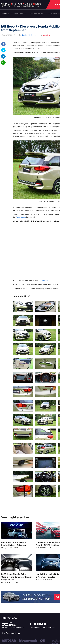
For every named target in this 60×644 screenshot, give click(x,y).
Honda (36, 35)
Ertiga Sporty (21, 217)
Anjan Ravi (45, 35)
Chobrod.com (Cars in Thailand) (42, 628)
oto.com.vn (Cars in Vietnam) (13, 628)
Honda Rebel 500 (20, 14)
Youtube (45, 280)
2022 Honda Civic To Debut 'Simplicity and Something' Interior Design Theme (16, 577)
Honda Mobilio (27, 35)
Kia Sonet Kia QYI (37, 14)
